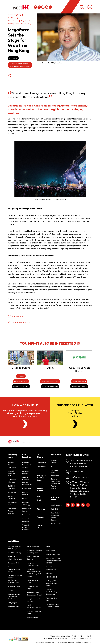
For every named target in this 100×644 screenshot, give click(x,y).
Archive (75, 636)
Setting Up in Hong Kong (41, 478)
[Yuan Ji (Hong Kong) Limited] (79, 358)
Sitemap (88, 638)
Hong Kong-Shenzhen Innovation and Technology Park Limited (34, 573)
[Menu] (90, 7)
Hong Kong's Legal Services (33, 600)
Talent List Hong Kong (52, 599)
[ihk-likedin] (35, 7)
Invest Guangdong (33, 618)
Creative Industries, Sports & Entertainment (20, 65)
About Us (41, 509)
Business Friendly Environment (12, 465)
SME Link (49, 573)
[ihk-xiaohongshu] (50, 7)
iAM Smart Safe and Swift (34, 612)
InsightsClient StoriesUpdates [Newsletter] (75, 413)
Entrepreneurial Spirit (13, 504)
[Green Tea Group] (21, 358)
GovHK (10, 590)
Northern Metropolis (53, 554)
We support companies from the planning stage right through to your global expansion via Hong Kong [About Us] (25, 413)
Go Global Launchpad (12, 487)
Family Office (27, 488)
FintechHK (55, 509)
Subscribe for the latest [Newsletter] (75, 405)
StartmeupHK (56, 524)
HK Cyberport (13, 603)
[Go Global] (21, 376)
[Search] (82, 7)
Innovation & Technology (26, 504)
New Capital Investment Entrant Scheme (55, 516)
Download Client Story (22, 322)
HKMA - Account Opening (33, 558)
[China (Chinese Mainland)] (21, 386)
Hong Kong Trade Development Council (34, 594)
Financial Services (25, 493)
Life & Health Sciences (27, 510)
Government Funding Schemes (12, 511)
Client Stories (13, 21)
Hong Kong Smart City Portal (33, 581)
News (39, 496)
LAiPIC (50, 368)
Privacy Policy (85, 636)
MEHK (49, 546)
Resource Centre (54, 461)
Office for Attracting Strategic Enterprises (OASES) (54, 561)
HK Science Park (13, 607)
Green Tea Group (21, 368)
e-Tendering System (15, 586)
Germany (13, 58)
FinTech (25, 498)
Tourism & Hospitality (26, 520)
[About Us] (25, 424)
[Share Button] (9, 75)
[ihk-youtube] (43, 7)
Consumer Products (26, 472)
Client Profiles (41, 463)
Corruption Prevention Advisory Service (15, 569)
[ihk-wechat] (47, 7)
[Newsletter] (75, 424)
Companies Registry (15, 563)
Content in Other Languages (55, 473)
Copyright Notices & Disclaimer (56, 638)
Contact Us (41, 527)
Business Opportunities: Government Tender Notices (56, 484)
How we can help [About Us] (25, 405)
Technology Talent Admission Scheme (53, 605)
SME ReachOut (52, 577)
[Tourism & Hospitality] (21, 381)
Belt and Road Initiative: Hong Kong (15, 558)
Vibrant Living (12, 492)
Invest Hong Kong (14, 15)
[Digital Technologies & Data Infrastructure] (50, 381)
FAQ (53, 466)
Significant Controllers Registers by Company (53, 592)
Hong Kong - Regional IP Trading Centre (34, 552)
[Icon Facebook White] (39, 7)
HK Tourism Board (33, 546)
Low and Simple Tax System (11, 473)
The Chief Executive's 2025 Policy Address (15, 548)
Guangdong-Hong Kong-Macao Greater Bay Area (14, 596)
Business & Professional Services (26, 465)
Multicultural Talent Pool (12, 481)
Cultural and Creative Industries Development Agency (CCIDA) (15, 579)
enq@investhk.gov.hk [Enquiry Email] (80, 477)
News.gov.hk (51, 550)
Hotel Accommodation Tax (34, 606)
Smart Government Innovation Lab (53, 568)
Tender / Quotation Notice (60, 636)
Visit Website (18, 316)
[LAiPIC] (50, 358)
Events (39, 500)
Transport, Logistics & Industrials (26, 527)
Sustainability (27, 515)
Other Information (76, 638)
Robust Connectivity (12, 497)
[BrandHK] (13, 639)
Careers (40, 517)
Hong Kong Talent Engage (33, 587)
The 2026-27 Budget (15, 553)
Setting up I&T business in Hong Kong (52, 583)
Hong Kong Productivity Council (34, 564)
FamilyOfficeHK (56, 505)
